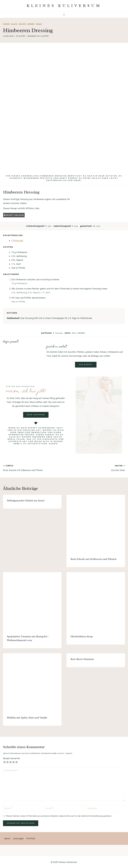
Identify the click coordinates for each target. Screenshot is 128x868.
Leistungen (18, 838)
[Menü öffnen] (64, 15)
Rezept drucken (14, 215)
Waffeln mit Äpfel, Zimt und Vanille (27, 718)
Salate (14, 24)
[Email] (64, 809)
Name (8, 808)
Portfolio (31, 838)
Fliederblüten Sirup (82, 636)
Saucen (22, 24)
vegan (39, 24)
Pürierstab (18, 241)
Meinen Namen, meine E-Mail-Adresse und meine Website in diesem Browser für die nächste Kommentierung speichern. (59, 816)
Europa (6, 24)
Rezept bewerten (11, 758)
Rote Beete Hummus (82, 659)
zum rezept (86, 365)
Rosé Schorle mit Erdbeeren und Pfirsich (32, 468)
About (7, 838)
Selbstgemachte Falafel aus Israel (26, 501)
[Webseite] (106, 809)
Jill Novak (10, 36)
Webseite (92, 808)
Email (49, 808)
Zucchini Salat (96, 468)
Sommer (31, 24)
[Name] (22, 809)
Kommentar (11, 770)
